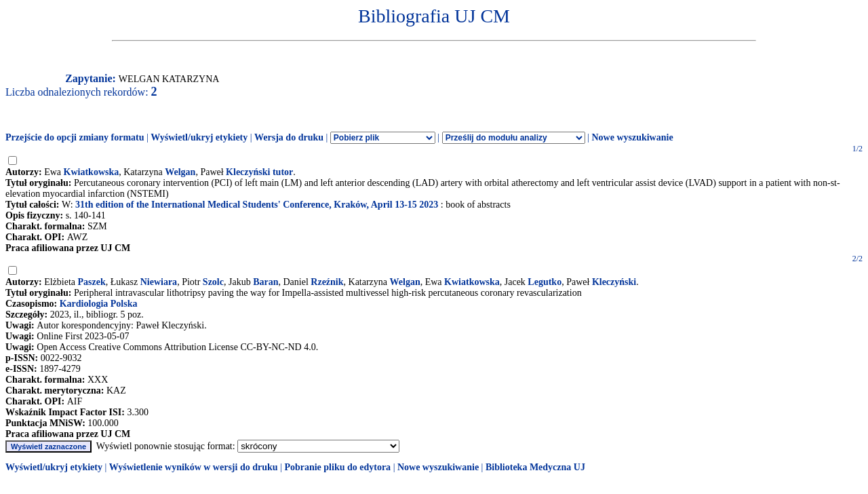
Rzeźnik (327, 282)
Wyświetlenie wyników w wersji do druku (194, 467)
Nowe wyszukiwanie (632, 137)
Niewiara (159, 282)
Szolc (213, 282)
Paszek (92, 282)
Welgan (180, 172)
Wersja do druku (289, 137)
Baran (265, 282)
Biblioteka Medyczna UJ (535, 467)
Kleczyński (614, 282)
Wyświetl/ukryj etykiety (199, 137)
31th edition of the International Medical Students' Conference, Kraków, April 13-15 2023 (257, 205)
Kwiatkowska (92, 172)
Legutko (545, 282)
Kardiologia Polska (99, 304)
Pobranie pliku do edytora (337, 467)
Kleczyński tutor (259, 172)
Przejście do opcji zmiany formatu (75, 137)
